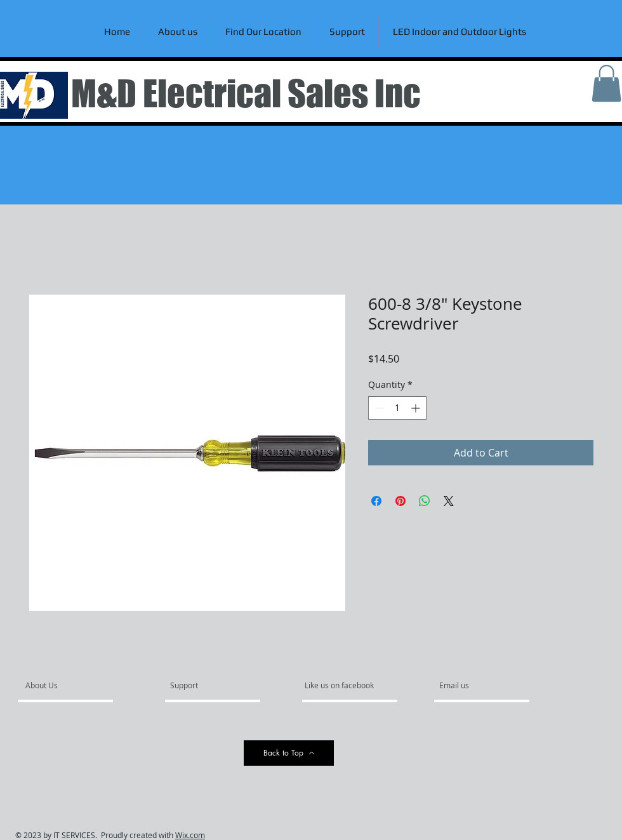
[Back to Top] (289, 753)
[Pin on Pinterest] (400, 501)
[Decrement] (378, 408)
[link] (606, 83)
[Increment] (417, 408)
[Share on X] (449, 501)
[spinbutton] (397, 408)
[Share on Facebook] (376, 501)
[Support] (200, 686)
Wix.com (190, 835)
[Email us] (473, 686)
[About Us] (74, 686)
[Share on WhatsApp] (425, 501)
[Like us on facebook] (343, 686)
